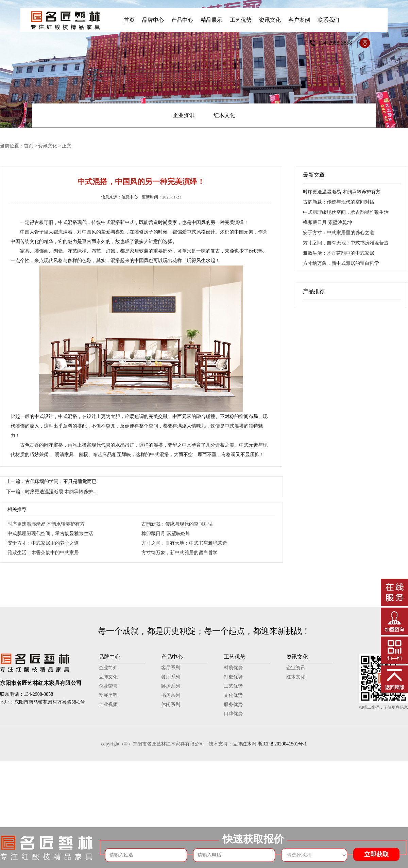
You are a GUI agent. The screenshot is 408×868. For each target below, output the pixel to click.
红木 (247, 744)
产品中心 (182, 20)
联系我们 (328, 20)
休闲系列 (171, 704)
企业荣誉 (108, 686)
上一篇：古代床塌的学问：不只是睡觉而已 (51, 481)
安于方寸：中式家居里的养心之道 (43, 543)
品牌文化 (108, 677)
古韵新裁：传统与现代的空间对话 (177, 524)
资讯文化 (270, 20)
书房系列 (171, 695)
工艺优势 (241, 20)
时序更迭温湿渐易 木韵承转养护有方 (46, 524)
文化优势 (233, 695)
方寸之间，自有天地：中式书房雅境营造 (184, 543)
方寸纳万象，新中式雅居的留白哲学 (180, 553)
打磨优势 (233, 677)
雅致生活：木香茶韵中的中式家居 (43, 553)
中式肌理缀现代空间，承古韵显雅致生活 (50, 534)
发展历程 (108, 695)
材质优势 (233, 668)
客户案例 (299, 20)
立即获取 (376, 854)
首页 (129, 20)
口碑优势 (233, 714)
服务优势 (233, 704)
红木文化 (224, 115)
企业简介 (108, 668)
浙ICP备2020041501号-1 (282, 744)
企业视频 (108, 704)
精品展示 (211, 20)
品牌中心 (153, 20)
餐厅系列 (171, 677)
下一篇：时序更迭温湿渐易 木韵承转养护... (51, 492)
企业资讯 (184, 115)
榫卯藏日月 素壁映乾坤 (166, 534)
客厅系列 (171, 668)
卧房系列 (171, 686)
